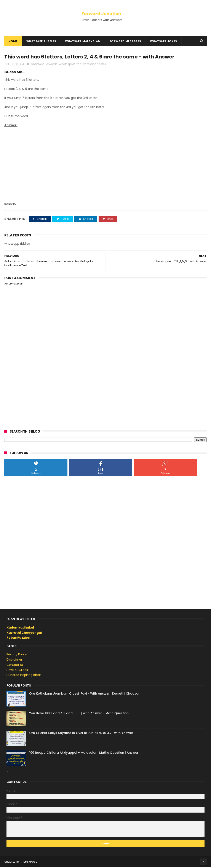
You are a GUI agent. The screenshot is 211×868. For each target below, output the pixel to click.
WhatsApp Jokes (164, 42)
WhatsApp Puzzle (70, 65)
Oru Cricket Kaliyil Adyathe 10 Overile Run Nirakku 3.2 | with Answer (81, 734)
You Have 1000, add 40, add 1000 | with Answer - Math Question (79, 714)
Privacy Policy (17, 655)
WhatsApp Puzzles (41, 42)
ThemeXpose (29, 863)
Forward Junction (101, 14)
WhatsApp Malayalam (83, 42)
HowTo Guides (17, 671)
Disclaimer (14, 660)
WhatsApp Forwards (44, 65)
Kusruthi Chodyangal (24, 633)
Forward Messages (125, 42)
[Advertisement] (106, 165)
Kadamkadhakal (20, 628)
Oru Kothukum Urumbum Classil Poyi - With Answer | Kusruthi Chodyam (85, 694)
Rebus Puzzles (18, 638)
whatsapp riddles (94, 65)
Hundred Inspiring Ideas (24, 676)
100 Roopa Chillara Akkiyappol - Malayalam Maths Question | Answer (84, 753)
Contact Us (15, 665)
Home (13, 42)
